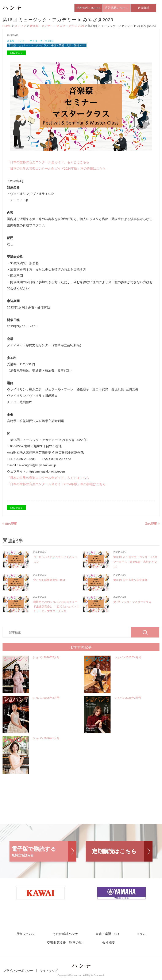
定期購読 (144, 8)
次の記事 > (152, 526)
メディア (20, 27)
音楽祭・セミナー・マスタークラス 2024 (57, 27)
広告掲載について (117, 8)
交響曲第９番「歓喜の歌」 (68, 945)
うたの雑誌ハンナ (67, 936)
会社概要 (108, 945)
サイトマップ (49, 973)
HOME (7, 27)
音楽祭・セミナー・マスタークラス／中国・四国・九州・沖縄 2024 (50, 47)
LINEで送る (16, 55)
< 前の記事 (10, 526)
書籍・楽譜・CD (106, 936)
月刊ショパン (31, 936)
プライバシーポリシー (18, 973)
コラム (136, 936)
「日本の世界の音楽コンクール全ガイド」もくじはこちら (48, 164)
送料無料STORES (88, 8)
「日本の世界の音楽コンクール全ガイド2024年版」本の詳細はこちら (56, 170)
